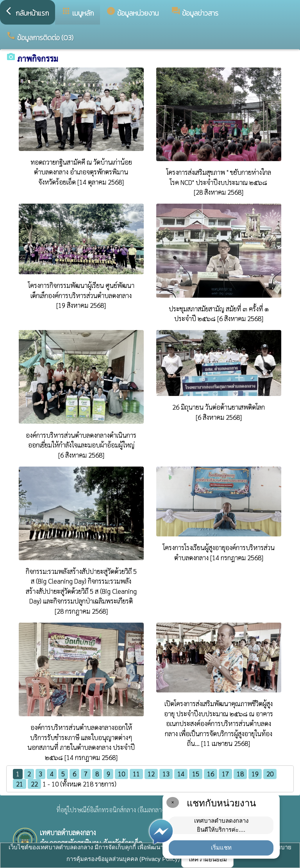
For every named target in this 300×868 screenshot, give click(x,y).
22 (34, 784)
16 (211, 774)
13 (166, 774)
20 (270, 774)
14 (181, 774)
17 (225, 774)
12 (151, 774)
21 (20, 784)
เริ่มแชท (221, 848)
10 (121, 774)
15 (196, 774)
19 (255, 774)
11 (136, 774)
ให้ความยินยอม (207, 859)
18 (240, 774)
